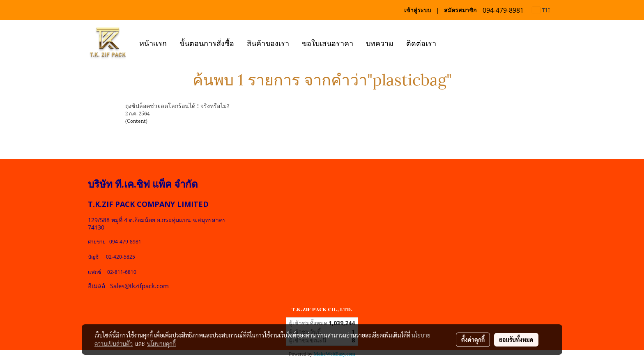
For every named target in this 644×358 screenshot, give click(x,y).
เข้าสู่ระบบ (418, 10)
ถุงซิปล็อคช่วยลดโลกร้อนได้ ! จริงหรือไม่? (177, 105)
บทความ (380, 42)
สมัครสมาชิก (460, 10)
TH (541, 10)
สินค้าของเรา (268, 42)
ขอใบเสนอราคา (328, 42)
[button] (450, 42)
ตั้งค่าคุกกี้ (473, 340)
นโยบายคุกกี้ (161, 344)
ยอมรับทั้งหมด (516, 340)
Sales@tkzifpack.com (139, 286)
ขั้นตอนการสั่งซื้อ (207, 42)
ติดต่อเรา (421, 42)
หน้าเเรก (153, 42)
